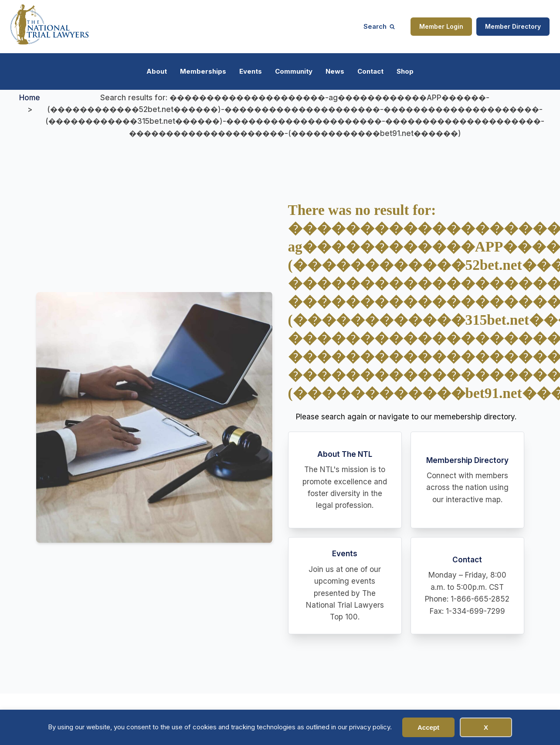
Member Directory (513, 26)
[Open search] (379, 26)
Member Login (441, 26)
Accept (428, 727)
